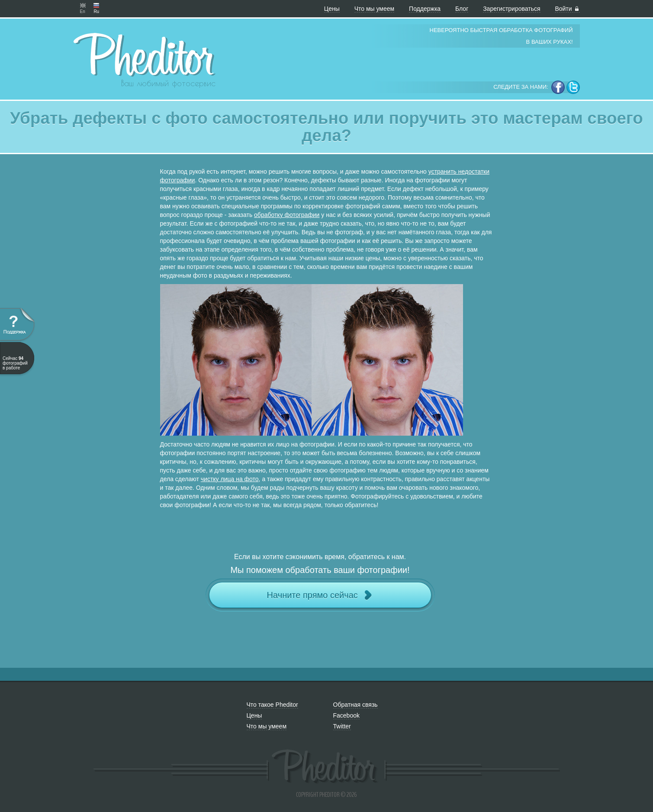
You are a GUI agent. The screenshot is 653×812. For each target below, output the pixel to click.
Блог (462, 9)
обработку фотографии (287, 215)
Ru (96, 5)
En (83, 5)
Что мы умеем (375, 9)
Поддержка (425, 9)
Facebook (346, 715)
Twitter (342, 726)
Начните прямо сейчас (320, 595)
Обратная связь (355, 705)
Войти (567, 9)
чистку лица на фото (230, 479)
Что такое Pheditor (272, 705)
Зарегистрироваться (511, 9)
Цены (332, 9)
